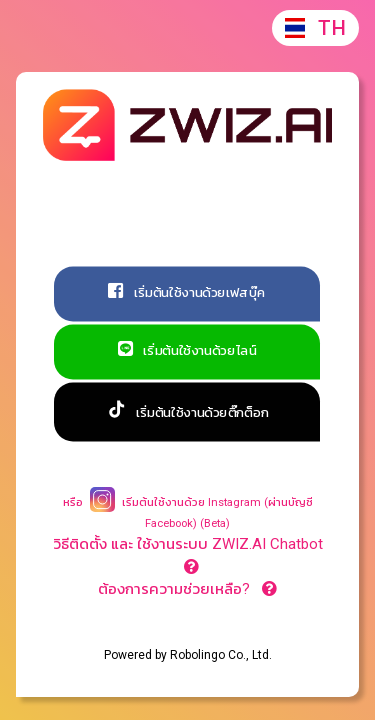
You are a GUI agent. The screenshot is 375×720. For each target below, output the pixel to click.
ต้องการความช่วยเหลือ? (187, 589)
